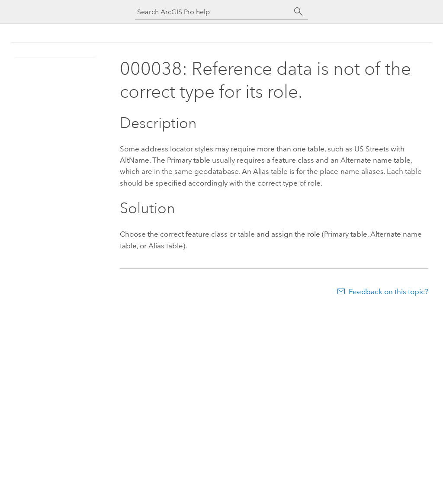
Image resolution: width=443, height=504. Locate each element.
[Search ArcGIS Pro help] (213, 12)
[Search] (299, 12)
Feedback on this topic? (388, 292)
